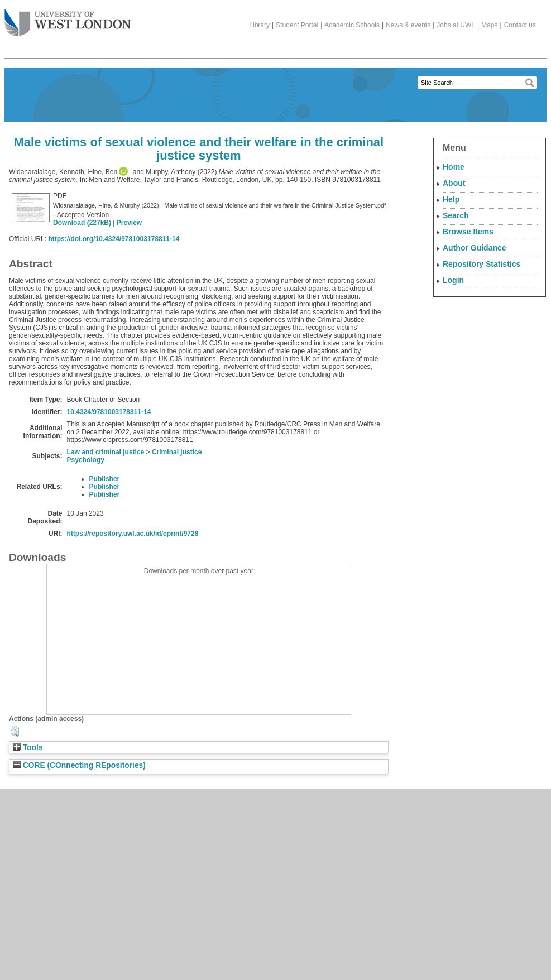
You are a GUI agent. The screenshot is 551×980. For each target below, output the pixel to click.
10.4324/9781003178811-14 (109, 412)
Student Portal (297, 25)
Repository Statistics (481, 264)
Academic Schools (352, 25)
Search (456, 215)
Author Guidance (475, 248)
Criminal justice (177, 452)
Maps (489, 25)
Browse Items (468, 232)
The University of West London (68, 18)
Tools (28, 748)
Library (259, 25)
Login (453, 280)
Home (454, 167)
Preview (129, 223)
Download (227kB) (82, 223)
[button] (15, 731)
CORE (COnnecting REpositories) (79, 765)
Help (451, 199)
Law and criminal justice (106, 452)
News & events (408, 25)
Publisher (105, 479)
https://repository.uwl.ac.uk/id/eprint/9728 (133, 534)
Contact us (520, 25)
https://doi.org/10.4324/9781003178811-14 (114, 239)
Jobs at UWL (456, 25)
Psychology (86, 460)
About (454, 183)
